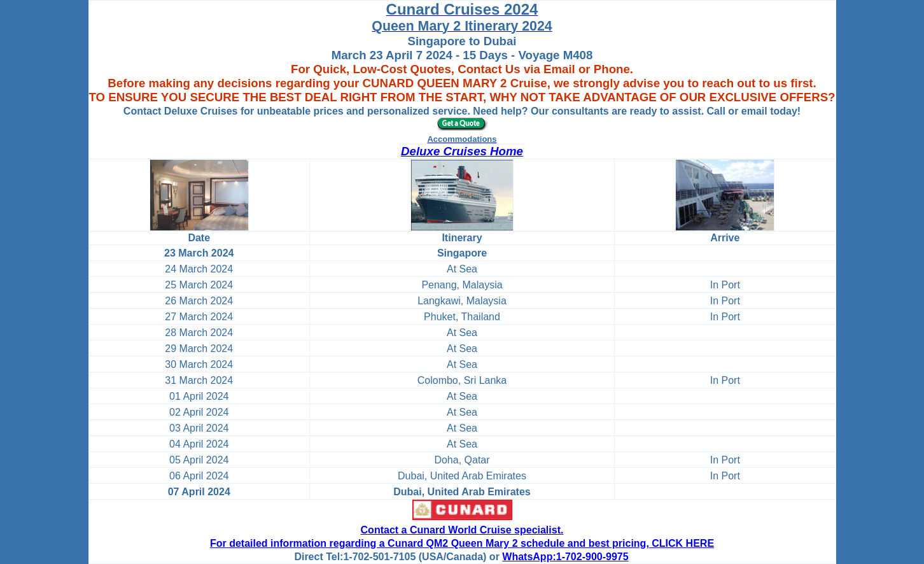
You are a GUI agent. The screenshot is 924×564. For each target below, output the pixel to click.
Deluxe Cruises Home (462, 151)
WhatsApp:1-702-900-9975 (565, 557)
